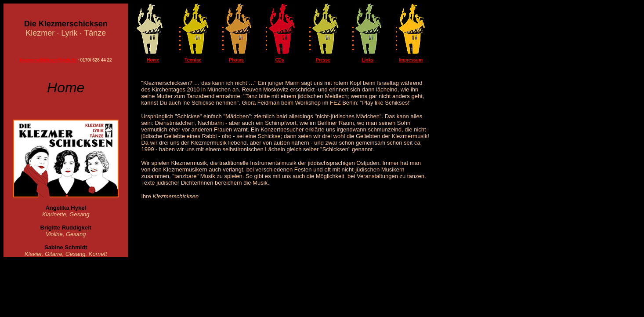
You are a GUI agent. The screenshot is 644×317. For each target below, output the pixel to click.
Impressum (411, 60)
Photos (236, 60)
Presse (323, 60)
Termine (193, 60)
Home (153, 60)
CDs (280, 60)
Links (367, 60)
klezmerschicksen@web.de (48, 60)
